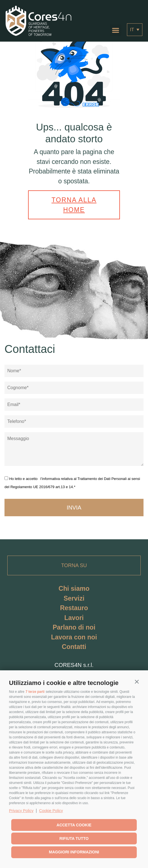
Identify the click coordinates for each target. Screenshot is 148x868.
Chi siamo (74, 589)
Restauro (74, 608)
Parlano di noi (74, 627)
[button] (137, 682)
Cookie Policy (51, 811)
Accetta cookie (74, 825)
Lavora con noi (74, 637)
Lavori (74, 618)
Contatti (74, 647)
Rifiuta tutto (74, 838)
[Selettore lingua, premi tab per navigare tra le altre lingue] (135, 30)
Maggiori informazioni (74, 852)
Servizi (74, 598)
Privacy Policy (21, 811)
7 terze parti (35, 692)
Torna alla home (74, 205)
